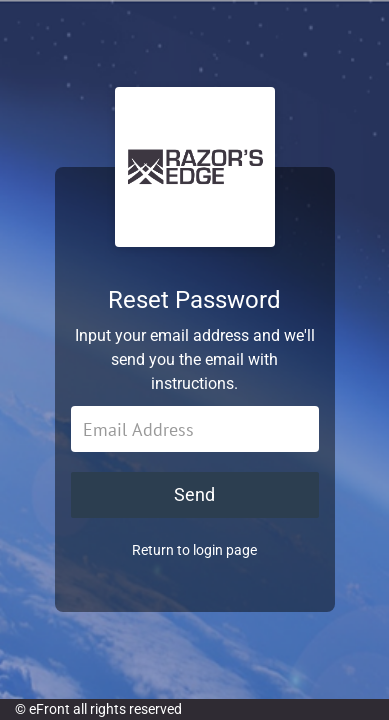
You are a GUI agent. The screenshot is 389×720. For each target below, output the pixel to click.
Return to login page (194, 550)
